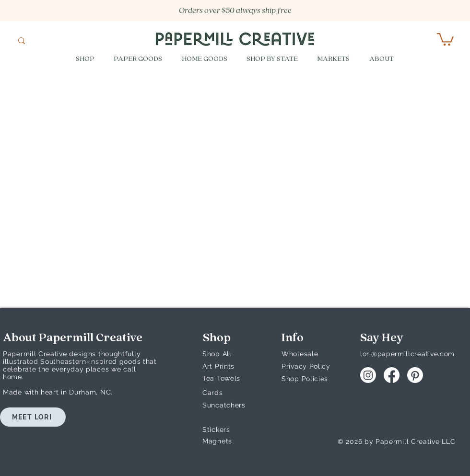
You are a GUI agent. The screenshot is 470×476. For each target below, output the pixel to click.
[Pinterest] (415, 375)
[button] (445, 39)
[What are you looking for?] (52, 42)
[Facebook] (392, 375)
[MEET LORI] (33, 417)
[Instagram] (368, 375)
